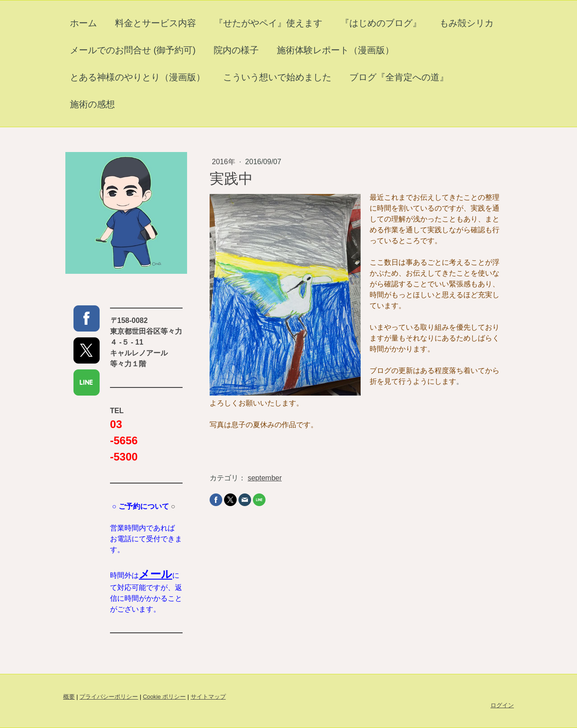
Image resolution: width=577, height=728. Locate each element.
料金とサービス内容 (156, 23)
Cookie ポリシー (164, 697)
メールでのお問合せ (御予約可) (133, 50)
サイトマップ (208, 697)
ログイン (502, 705)
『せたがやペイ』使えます (268, 23)
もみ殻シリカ (467, 23)
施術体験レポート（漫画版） (335, 50)
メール (156, 574)
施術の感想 (92, 104)
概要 (69, 697)
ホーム (83, 23)
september (265, 478)
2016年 (224, 162)
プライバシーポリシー (109, 697)
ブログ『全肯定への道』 (399, 77)
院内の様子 (236, 50)
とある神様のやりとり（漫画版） (137, 77)
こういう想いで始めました (277, 77)
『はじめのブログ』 (381, 23)
